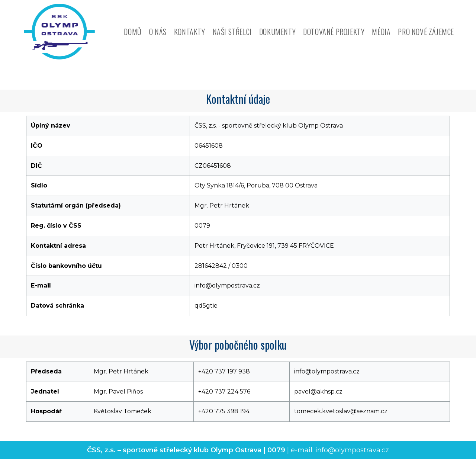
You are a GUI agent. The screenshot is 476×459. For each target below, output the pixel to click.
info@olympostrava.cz (352, 450)
